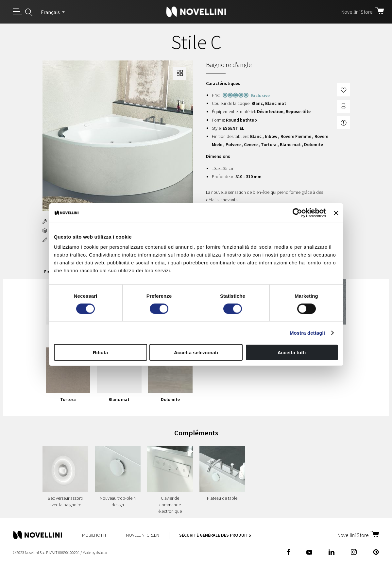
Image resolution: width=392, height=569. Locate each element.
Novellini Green (143, 535)
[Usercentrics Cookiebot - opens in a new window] (297, 213)
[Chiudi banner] (336, 213)
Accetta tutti (292, 352)
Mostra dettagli (307, 333)
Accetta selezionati (196, 352)
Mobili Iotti (94, 535)
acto (101, 552)
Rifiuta (101, 352)
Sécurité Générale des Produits (215, 535)
